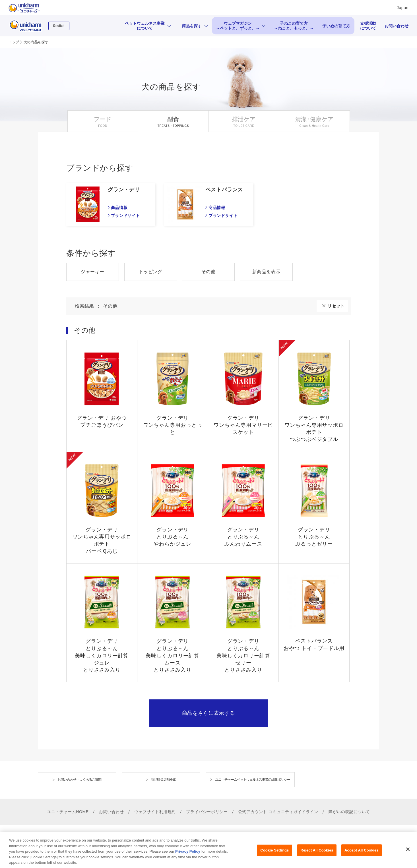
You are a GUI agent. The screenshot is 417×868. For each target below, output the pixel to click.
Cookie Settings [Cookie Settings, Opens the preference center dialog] (274, 857)
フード (103, 119)
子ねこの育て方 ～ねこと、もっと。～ (294, 26)
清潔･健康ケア (314, 119)
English (59, 26)
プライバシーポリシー (207, 812)
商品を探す (192, 26)
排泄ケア (244, 119)
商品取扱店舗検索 (163, 780)
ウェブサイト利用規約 (155, 812)
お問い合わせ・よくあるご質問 (79, 780)
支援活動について (368, 26)
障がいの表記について (349, 812)
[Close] (408, 856)
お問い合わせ (397, 26)
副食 (173, 119)
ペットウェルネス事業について (145, 26)
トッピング (151, 272)
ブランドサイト (125, 216)
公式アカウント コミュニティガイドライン (278, 812)
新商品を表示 (267, 272)
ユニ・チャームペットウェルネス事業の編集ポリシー (253, 780)
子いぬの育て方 (336, 26)
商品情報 (119, 208)
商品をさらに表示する (209, 713)
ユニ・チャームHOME (68, 812)
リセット (336, 306)
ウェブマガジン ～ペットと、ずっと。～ (238, 26)
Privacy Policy (188, 858)
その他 (208, 272)
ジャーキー (93, 272)
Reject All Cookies (317, 857)
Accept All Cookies (362, 857)
